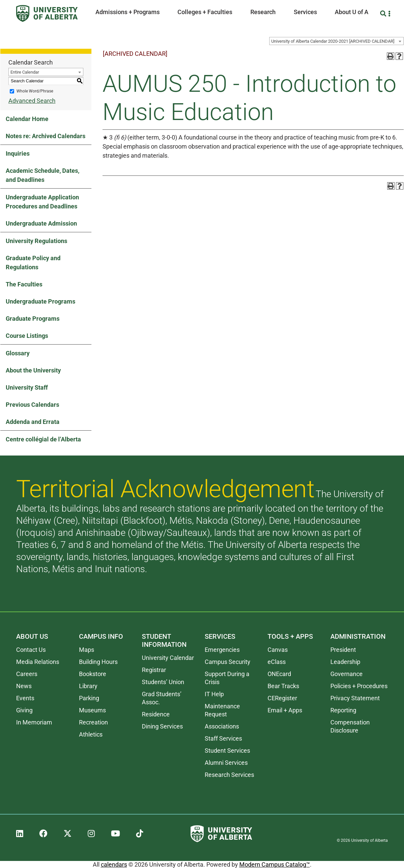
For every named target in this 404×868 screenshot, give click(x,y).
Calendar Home (27, 119)
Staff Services (223, 738)
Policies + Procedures (359, 686)
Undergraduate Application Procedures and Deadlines (42, 202)
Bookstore (93, 674)
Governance (347, 674)
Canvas (278, 650)
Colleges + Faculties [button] (205, 12)
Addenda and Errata (33, 422)
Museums (92, 710)
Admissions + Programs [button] (128, 12)
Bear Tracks (283, 686)
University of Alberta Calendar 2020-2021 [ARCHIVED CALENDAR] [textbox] (333, 41)
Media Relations (38, 662)
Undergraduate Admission (41, 223)
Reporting (343, 710)
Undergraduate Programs (41, 301)
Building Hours (98, 662)
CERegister (282, 698)
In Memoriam (34, 722)
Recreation (93, 722)
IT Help (214, 694)
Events (25, 698)
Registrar (154, 670)
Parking (89, 698)
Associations (222, 726)
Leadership (345, 662)
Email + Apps (285, 710)
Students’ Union (163, 682)
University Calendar (168, 658)
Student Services (227, 751)
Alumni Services (226, 763)
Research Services (229, 775)
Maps (87, 650)
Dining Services (162, 726)
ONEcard (279, 674)
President (343, 650)
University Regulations (36, 241)
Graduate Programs (33, 319)
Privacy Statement (355, 698)
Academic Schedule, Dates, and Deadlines (43, 175)
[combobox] (336, 41)
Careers (27, 674)
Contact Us (31, 650)
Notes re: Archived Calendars (46, 136)
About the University (33, 370)
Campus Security (228, 662)
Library (88, 686)
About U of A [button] (352, 12)
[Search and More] (384, 14)
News (24, 686)
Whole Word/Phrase (35, 91)
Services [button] (305, 12)
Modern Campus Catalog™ (275, 864)
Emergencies (222, 650)
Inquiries (18, 153)
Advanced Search (32, 101)
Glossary (18, 353)
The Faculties (24, 284)
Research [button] (263, 12)
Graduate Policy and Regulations (33, 263)
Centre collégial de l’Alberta (43, 439)
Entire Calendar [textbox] (25, 72)
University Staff (27, 387)
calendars (114, 864)
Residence (156, 714)
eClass (277, 662)
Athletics (91, 734)
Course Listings (27, 336)
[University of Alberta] (47, 13)
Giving (24, 710)
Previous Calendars (32, 405)
